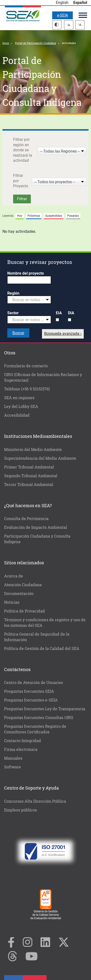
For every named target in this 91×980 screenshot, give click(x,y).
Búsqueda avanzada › (63, 334)
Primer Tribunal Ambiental (29, 467)
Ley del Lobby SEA (21, 406)
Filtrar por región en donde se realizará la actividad (23, 150)
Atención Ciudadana (23, 585)
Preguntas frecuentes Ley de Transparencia (45, 709)
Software (12, 767)
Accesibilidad (17, 415)
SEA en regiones (19, 398)
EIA (59, 313)
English (62, 3)
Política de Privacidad (25, 611)
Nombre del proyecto (26, 273)
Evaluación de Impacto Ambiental (36, 527)
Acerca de (14, 576)
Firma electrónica (21, 749)
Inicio (6, 43)
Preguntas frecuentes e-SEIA (31, 700)
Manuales (13, 758)
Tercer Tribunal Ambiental (29, 484)
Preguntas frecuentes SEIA (29, 691)
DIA (71, 313)
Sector (13, 313)
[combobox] (29, 300)
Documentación (19, 593)
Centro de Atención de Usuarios (33, 682)
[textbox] (27, 300)
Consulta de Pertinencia (26, 518)
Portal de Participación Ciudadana (36, 43)
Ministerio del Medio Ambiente (33, 449)
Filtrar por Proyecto (21, 181)
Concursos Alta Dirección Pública (35, 801)
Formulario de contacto (26, 366)
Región (13, 293)
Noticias (12, 602)
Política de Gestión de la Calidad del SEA (42, 648)
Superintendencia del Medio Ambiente (40, 458)
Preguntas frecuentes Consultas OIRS (39, 717)
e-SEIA (62, 15)
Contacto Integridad (23, 741)
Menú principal (83, 15)
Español (80, 3)
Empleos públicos (21, 810)
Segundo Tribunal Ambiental (31, 476)
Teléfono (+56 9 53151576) (27, 389)
